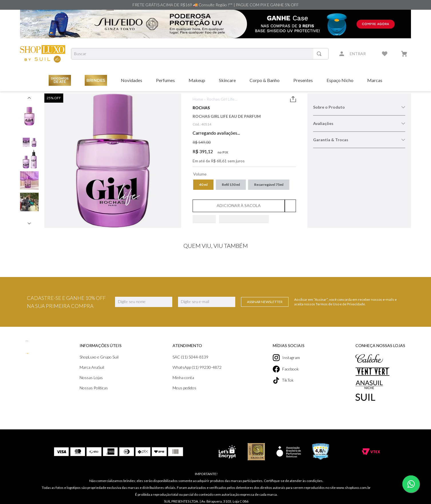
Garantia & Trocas (359, 140)
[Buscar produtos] (320, 54)
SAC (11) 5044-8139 (190, 357)
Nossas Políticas (94, 388)
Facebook (286, 369)
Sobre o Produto (359, 107)
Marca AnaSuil (92, 367)
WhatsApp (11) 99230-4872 (197, 367)
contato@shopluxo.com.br (231, 498)
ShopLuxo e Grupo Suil (99, 357)
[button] (203, 185)
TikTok (283, 380)
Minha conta (183, 377)
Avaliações (359, 123)
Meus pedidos (184, 388)
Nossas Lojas (91, 377)
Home (198, 99)
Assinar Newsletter (265, 302)
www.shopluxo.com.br (353, 480)
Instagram (286, 358)
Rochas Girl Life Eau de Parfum (221, 99)
